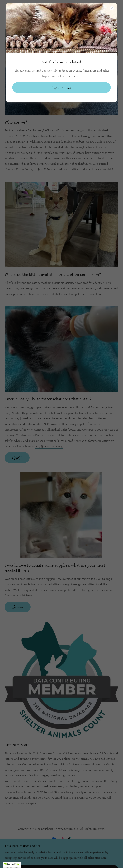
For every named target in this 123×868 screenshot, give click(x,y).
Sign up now (62, 88)
